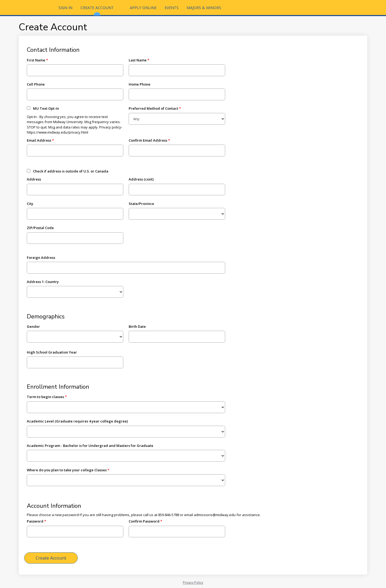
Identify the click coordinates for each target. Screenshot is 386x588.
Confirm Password (144, 521)
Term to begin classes (45, 397)
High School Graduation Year (52, 352)
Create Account (97, 10)
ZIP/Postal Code (40, 228)
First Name (36, 60)
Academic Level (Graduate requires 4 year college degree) (77, 421)
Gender (33, 326)
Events (172, 8)
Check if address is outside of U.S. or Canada (71, 171)
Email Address (39, 140)
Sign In (65, 8)
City (30, 204)
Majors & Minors (204, 8)
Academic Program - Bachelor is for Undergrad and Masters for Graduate (90, 446)
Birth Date (137, 326)
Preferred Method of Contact (153, 108)
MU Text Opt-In (46, 108)
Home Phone (140, 84)
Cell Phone (36, 84)
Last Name (138, 60)
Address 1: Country (43, 282)
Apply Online (143, 8)
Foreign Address (41, 258)
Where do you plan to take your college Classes (67, 470)
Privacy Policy (193, 583)
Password (35, 521)
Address (34, 179)
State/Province (141, 204)
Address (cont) (141, 179)
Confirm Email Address (148, 140)
